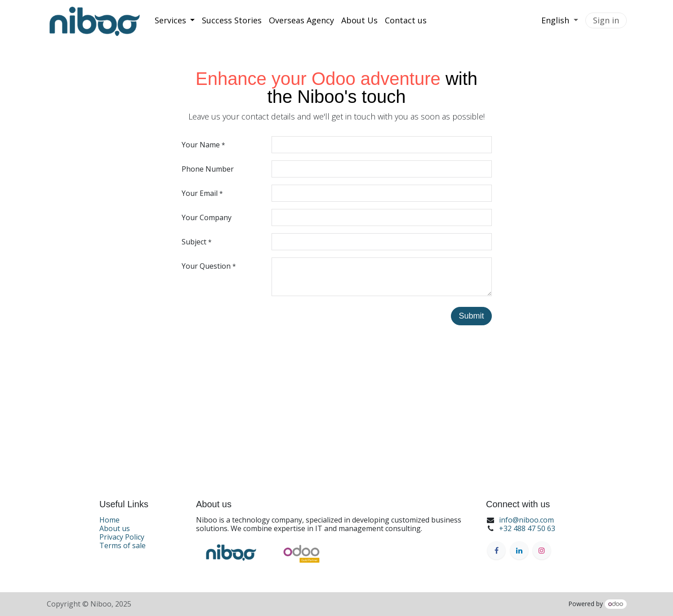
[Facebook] (496, 550)
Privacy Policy (122, 537)
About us (115, 528)
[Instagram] (542, 550)
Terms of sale (123, 545)
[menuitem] (175, 21)
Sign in (606, 20)
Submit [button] (471, 316)
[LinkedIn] (519, 550)
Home (109, 520)
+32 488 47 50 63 (527, 528)
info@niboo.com (526, 520)
